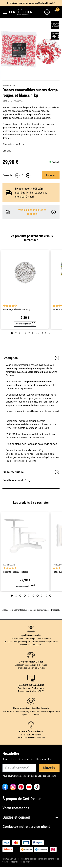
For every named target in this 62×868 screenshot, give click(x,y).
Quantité (7, 175)
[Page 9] (46, 333)
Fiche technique (31, 472)
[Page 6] (33, 333)
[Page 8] (42, 333)
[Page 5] (29, 333)
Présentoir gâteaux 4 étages (16, 572)
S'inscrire (49, 768)
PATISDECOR (9, 85)
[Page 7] (38, 333)
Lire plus (7, 151)
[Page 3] (20, 333)
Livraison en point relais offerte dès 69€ (31, 3)
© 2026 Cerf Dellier (11, 859)
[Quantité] (23, 175)
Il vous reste (29, 189)
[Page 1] (12, 333)
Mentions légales (28, 859)
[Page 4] (25, 333)
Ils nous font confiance (31, 731)
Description (31, 358)
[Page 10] (50, 333)
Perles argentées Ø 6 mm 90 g (17, 310)
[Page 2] (16, 333)
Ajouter (51, 175)
